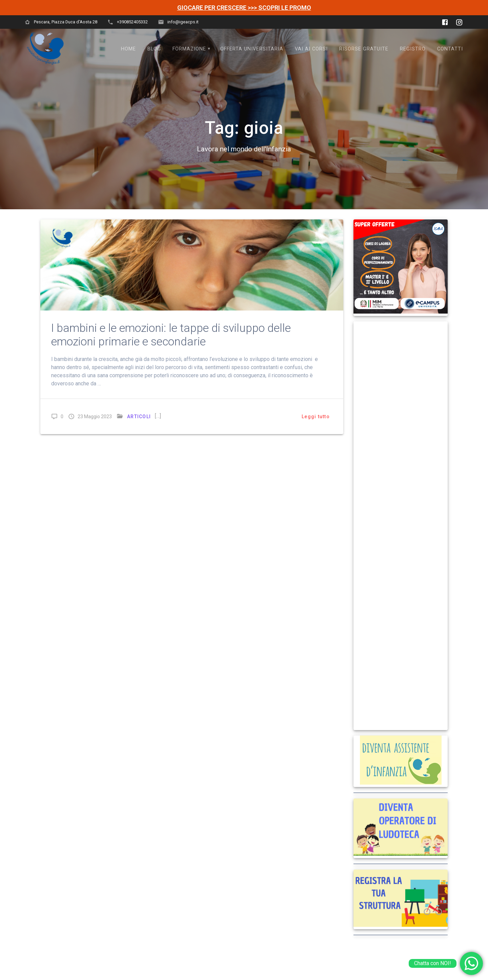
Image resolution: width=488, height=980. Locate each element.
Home (128, 49)
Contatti (450, 49)
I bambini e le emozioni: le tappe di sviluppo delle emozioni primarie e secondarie (171, 335)
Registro (413, 49)
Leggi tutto (316, 417)
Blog (154, 49)
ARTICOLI (139, 417)
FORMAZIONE (189, 49)
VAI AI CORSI (311, 49)
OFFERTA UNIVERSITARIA (252, 49)
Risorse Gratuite (364, 49)
